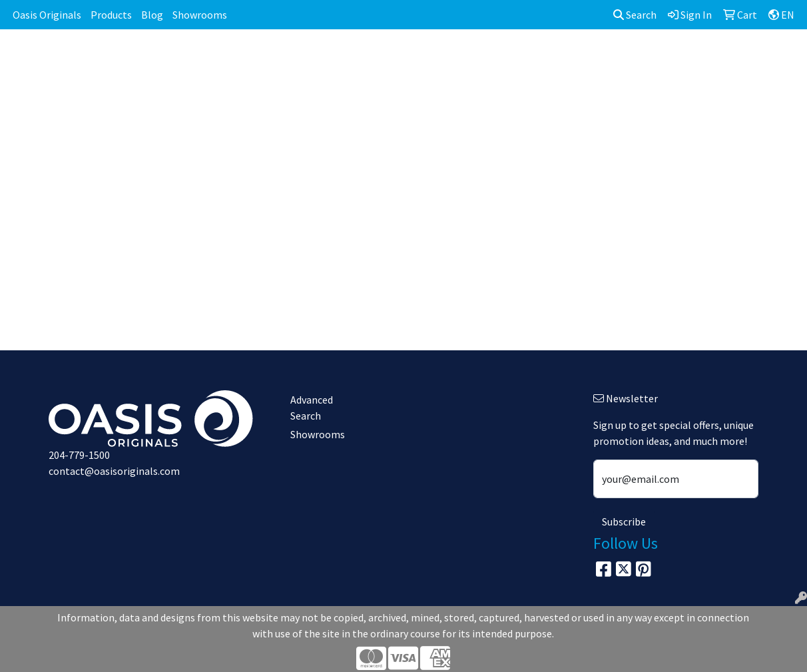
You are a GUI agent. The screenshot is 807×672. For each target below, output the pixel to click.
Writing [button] (715, 59)
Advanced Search (312, 408)
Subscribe (624, 521)
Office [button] (619, 59)
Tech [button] (665, 59)
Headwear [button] (507, 59)
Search (635, 15)
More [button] (766, 59)
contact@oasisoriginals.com (114, 471)
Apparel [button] (238, 59)
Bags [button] (344, 59)
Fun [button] (454, 59)
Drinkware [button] (401, 59)
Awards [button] (295, 59)
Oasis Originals (47, 15)
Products (111, 15)
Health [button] (568, 59)
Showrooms (200, 15)
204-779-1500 (79, 455)
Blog (152, 15)
